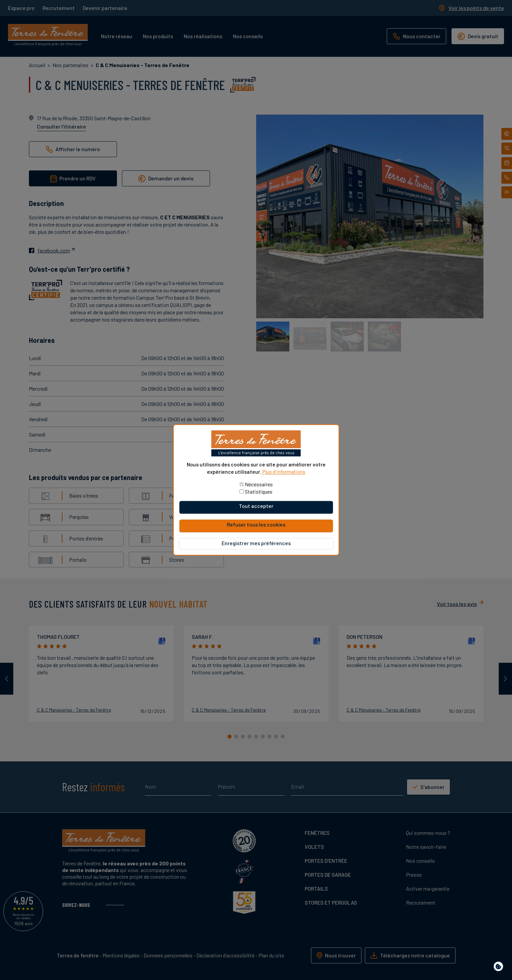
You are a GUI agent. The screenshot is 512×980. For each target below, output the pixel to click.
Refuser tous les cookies (256, 525)
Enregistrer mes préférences (256, 543)
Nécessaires (259, 485)
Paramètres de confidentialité (500, 968)
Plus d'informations (284, 472)
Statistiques (259, 492)
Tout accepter (256, 506)
